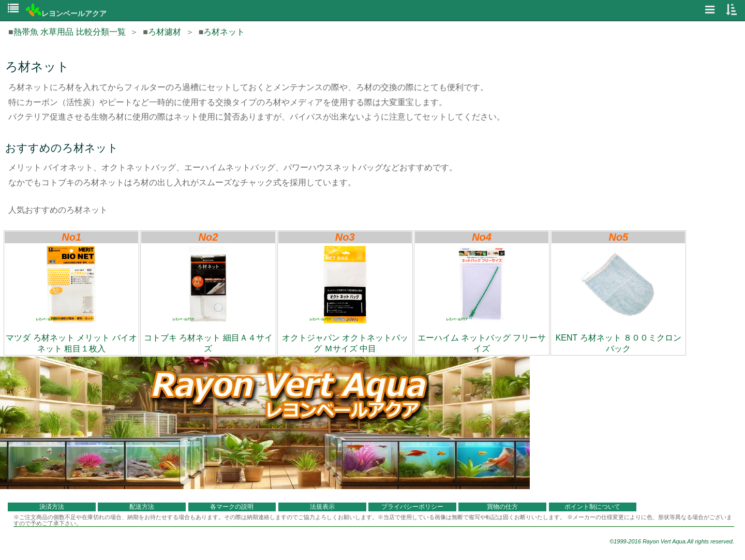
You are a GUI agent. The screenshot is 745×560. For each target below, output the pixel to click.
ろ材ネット (224, 32)
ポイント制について (592, 507)
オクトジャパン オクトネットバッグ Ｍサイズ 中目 (345, 299)
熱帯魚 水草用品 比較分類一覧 (70, 32)
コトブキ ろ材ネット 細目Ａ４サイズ (208, 299)
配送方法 (142, 507)
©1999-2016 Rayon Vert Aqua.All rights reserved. (672, 541)
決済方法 (52, 507)
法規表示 (322, 507)
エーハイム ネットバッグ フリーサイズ (482, 299)
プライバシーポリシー (412, 507)
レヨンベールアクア (66, 13)
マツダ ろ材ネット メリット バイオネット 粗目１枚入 (71, 299)
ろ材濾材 (165, 32)
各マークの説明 (232, 507)
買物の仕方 (502, 507)
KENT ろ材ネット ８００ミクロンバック (619, 299)
